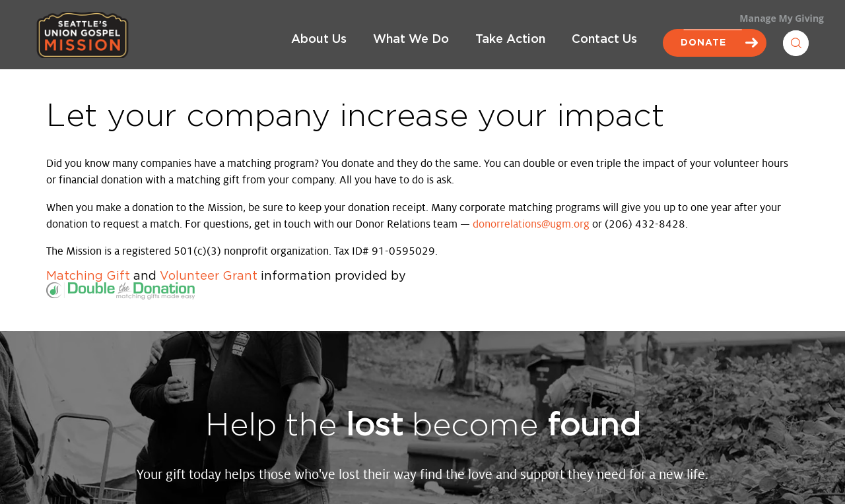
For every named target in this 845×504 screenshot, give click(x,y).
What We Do (411, 40)
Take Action (510, 40)
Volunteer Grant (209, 276)
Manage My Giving (782, 18)
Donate (715, 43)
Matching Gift (88, 276)
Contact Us (604, 40)
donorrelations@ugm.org (531, 224)
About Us (319, 40)
